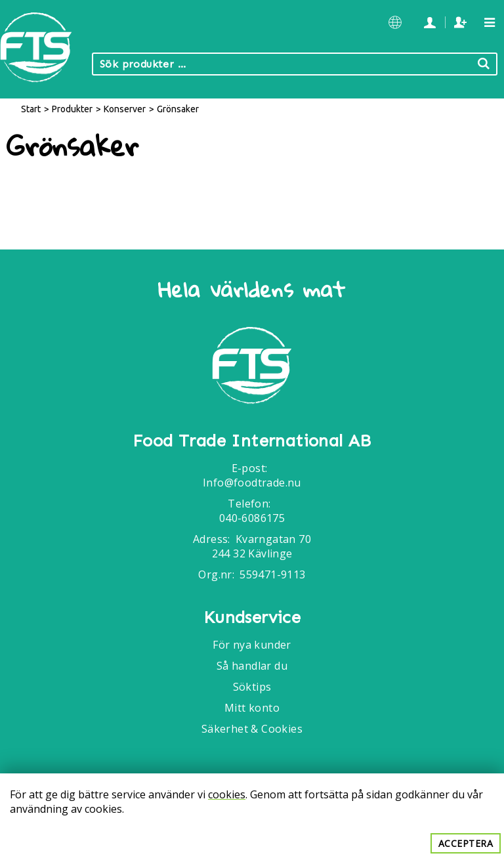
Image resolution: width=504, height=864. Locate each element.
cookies (227, 794)
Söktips (252, 687)
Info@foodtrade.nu (252, 483)
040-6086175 (252, 518)
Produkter (72, 109)
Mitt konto (252, 708)
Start (31, 109)
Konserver (125, 109)
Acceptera (466, 843)
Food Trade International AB (252, 441)
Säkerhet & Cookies (252, 729)
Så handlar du (252, 666)
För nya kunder (252, 645)
